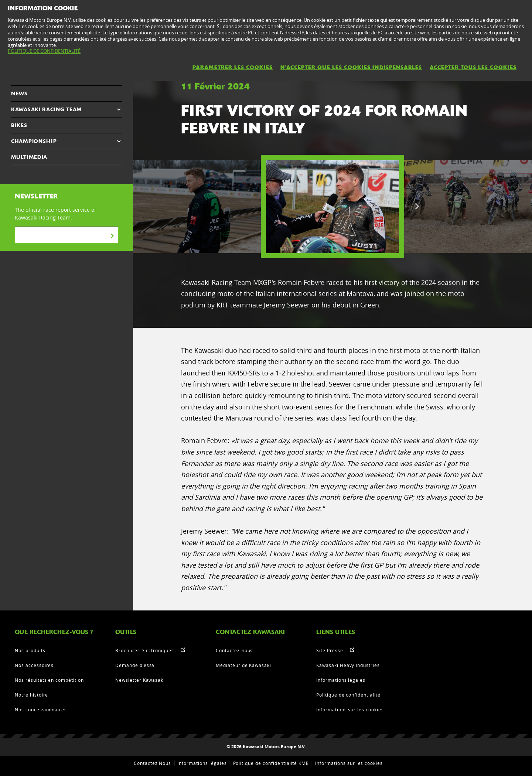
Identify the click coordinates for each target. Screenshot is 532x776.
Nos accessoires (34, 665)
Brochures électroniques (145, 650)
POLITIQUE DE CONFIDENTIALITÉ (44, 51)
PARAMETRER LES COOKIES (233, 67)
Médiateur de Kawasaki (243, 665)
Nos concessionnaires (41, 709)
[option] (332, 207)
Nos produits (30, 650)
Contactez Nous (152, 763)
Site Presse (330, 650)
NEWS (19, 93)
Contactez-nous (234, 650)
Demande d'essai (136, 665)
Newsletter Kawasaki (140, 680)
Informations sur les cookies (350, 709)
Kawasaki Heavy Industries (348, 665)
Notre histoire (31, 695)
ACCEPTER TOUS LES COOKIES (473, 67)
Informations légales (341, 680)
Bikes (19, 125)
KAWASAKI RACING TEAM (46, 109)
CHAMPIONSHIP (34, 141)
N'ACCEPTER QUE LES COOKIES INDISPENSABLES (351, 67)
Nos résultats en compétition (49, 680)
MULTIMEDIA (29, 157)
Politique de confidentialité (348, 695)
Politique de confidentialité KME (271, 763)
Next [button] (417, 207)
